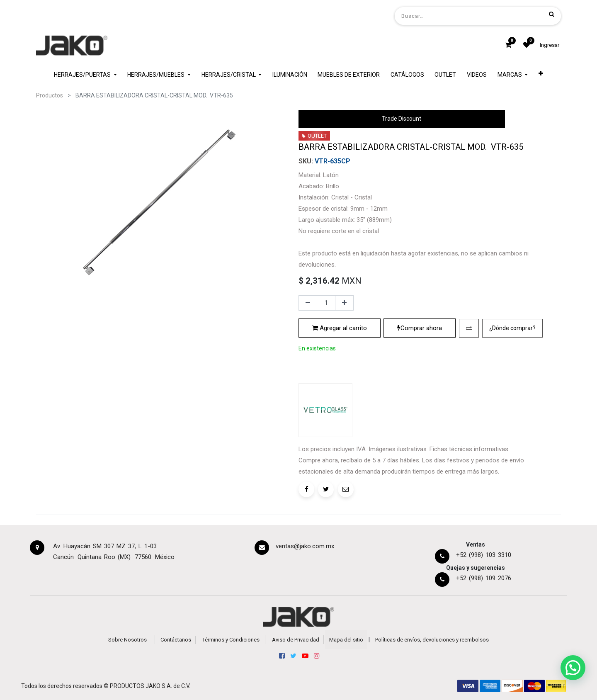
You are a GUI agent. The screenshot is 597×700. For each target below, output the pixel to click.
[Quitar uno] (308, 303)
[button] (541, 75)
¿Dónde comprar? (512, 328)
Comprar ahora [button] (420, 328)
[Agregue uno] (344, 303)
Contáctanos (176, 640)
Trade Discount (402, 119)
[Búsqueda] (552, 14)
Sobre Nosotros (127, 640)
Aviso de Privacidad (296, 640)
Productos (50, 95)
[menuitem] (290, 75)
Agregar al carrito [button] (340, 328)
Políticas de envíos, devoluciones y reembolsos (432, 640)
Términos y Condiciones (231, 640)
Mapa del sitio (346, 640)
